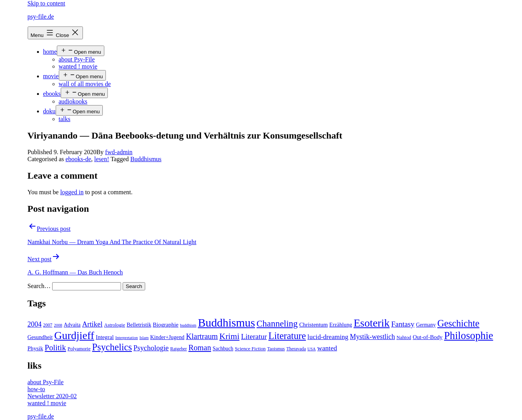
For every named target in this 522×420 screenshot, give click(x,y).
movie (51, 76)
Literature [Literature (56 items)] (287, 336)
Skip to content (47, 3)
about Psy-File (77, 59)
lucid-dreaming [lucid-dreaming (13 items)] (328, 337)
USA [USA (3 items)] (312, 349)
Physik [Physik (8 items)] (35, 348)
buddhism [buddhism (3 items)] (188, 325)
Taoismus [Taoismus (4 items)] (276, 349)
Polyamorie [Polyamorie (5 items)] (79, 349)
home (50, 52)
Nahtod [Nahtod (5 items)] (404, 337)
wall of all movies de (85, 84)
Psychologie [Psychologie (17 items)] (151, 348)
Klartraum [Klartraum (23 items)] (202, 336)
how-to (36, 389)
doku (49, 111)
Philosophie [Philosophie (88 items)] (469, 336)
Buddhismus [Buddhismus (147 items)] (226, 323)
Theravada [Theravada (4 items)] (296, 349)
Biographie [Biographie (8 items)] (166, 325)
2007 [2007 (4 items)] (48, 325)
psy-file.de (41, 17)
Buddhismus (146, 159)
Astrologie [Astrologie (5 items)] (114, 325)
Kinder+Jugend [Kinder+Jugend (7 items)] (167, 337)
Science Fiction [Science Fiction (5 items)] (250, 349)
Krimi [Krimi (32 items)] (230, 336)
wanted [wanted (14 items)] (327, 348)
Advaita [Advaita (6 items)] (72, 325)
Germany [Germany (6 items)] (426, 325)
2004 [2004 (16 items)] (35, 324)
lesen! (102, 159)
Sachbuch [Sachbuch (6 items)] (223, 349)
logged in (72, 192)
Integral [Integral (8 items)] (105, 337)
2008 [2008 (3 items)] (58, 325)
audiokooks (73, 101)
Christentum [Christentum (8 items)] (314, 325)
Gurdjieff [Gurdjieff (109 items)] (74, 335)
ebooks (52, 94)
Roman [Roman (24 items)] (200, 348)
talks (65, 119)
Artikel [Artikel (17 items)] (92, 324)
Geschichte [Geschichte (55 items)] (458, 323)
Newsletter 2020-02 (52, 396)
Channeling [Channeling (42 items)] (277, 324)
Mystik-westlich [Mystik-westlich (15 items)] (373, 337)
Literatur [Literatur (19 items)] (254, 337)
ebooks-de (78, 159)
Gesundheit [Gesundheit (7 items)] (40, 337)
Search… (39, 286)
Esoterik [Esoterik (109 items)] (372, 323)
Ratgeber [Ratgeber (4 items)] (178, 349)
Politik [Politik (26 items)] (55, 348)
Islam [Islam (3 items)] (144, 338)
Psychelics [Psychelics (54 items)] (112, 347)
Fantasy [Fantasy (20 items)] (403, 324)
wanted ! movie (78, 66)
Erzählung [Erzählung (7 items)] (341, 325)
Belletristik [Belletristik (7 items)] (139, 325)
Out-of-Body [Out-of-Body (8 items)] (428, 337)
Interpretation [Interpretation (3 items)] (127, 338)
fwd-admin (119, 152)
